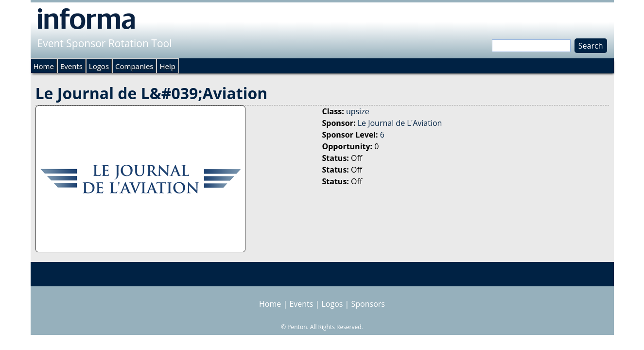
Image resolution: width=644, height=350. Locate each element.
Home (44, 66)
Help (167, 66)
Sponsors (368, 304)
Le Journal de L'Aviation (400, 123)
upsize (358, 111)
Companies (134, 66)
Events (71, 66)
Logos (99, 66)
